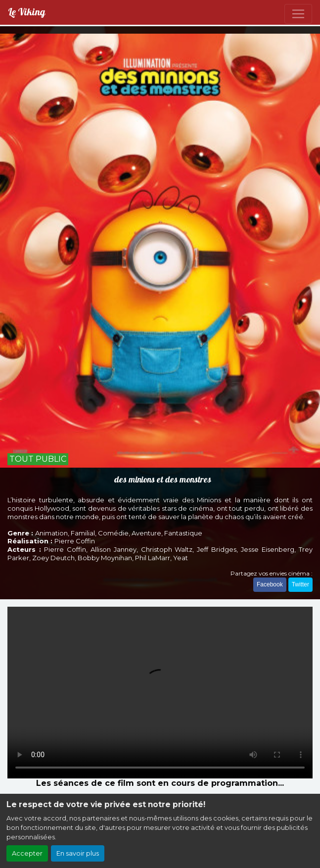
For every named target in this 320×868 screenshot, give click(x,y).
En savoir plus (78, 853)
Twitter (300, 584)
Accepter (27, 853)
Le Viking (26, 12)
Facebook (270, 584)
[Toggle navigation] (298, 14)
